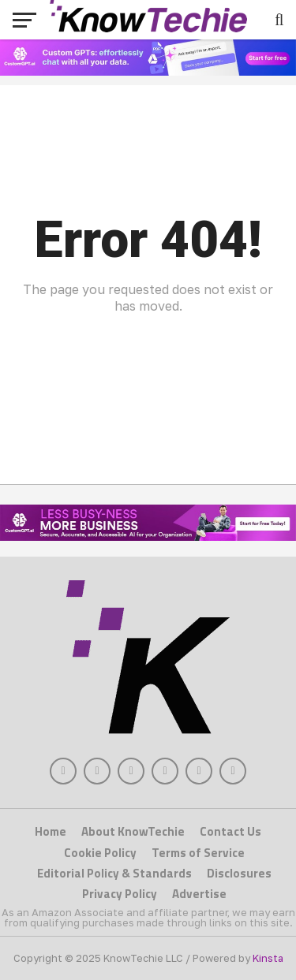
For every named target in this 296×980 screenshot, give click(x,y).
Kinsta (268, 958)
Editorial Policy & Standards (114, 873)
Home (51, 831)
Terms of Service (198, 853)
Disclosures (239, 873)
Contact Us (230, 831)
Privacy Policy (120, 894)
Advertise (199, 894)
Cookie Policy (100, 853)
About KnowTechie (133, 831)
